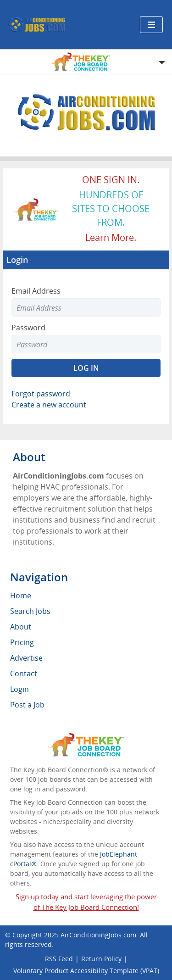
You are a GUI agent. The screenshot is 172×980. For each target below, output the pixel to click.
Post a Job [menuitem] (27, 705)
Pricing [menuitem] (22, 642)
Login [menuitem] (19, 689)
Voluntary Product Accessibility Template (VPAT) (86, 971)
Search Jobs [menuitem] (30, 611)
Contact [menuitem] (24, 674)
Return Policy (101, 959)
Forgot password (41, 394)
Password (28, 328)
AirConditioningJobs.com (98, 935)
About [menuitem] (21, 627)
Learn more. (111, 237)
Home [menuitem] (21, 596)
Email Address (36, 291)
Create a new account (49, 405)
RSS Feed (59, 959)
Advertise (26, 658)
